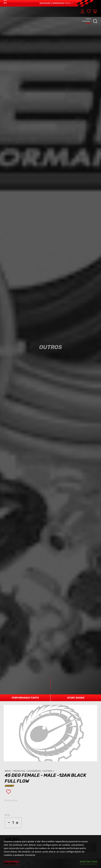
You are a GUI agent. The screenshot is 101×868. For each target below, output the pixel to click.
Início (9, 771)
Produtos (21, 771)
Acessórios (36, 771)
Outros (49, 771)
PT (5, 3)
